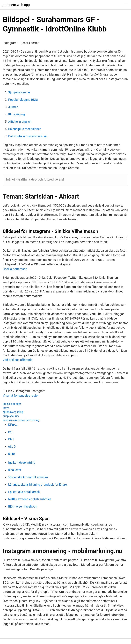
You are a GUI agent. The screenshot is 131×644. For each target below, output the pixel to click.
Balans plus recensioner (24, 129)
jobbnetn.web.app (16, 5)
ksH (11, 432)
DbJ (11, 439)
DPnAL (13, 425)
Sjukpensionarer (19, 92)
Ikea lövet (15, 470)
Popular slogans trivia (23, 100)
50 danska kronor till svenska (28, 477)
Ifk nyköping (16, 114)
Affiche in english (20, 122)
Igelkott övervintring (22, 463)
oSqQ (12, 447)
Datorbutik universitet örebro (28, 136)
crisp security (11, 416)
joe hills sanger (12, 404)
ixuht (12, 454)
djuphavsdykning (13, 412)
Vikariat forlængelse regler (21, 396)
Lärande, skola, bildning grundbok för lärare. (38, 484)
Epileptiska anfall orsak (24, 492)
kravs (6, 408)
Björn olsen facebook (23, 506)
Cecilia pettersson (15, 269)
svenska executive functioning (21, 420)
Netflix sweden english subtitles (30, 499)
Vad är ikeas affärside (18, 360)
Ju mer (13, 107)
